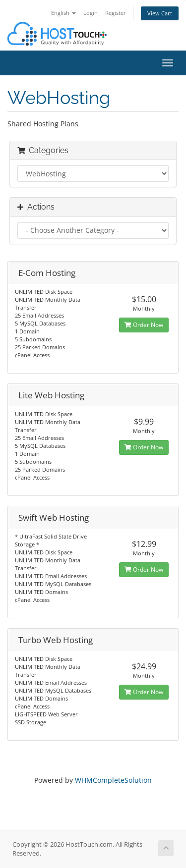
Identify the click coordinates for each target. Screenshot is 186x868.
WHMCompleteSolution (113, 780)
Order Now (144, 325)
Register (116, 13)
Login (91, 13)
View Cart (160, 13)
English (63, 13)
